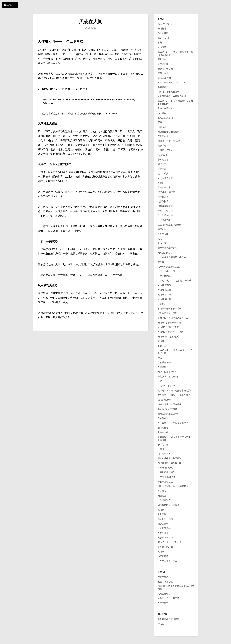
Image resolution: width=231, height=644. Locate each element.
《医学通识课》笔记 (167, 313)
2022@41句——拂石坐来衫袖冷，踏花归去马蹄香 (175, 53)
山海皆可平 (163, 87)
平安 (160, 43)
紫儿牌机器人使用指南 (168, 619)
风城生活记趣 (164, 594)
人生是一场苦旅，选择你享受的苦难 (175, 390)
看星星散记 (163, 367)
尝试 (160, 358)
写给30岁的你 (164, 78)
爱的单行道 (163, 418)
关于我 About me (166, 538)
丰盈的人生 (163, 346)
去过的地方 (163, 603)
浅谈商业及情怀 (165, 400)
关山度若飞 (163, 47)
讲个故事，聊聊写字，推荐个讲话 (174, 395)
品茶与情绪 (163, 556)
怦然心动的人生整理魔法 (169, 458)
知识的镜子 (163, 524)
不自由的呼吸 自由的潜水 (170, 308)
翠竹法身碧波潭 (165, 178)
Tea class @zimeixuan (168, 92)
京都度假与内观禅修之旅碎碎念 (173, 318)
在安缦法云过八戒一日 (168, 376)
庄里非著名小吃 (165, 187)
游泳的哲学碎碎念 (166, 215)
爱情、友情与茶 (165, 108)
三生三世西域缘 (165, 276)
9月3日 (161, 624)
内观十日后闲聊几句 (167, 372)
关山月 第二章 (164, 295)
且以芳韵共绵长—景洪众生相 (172, 96)
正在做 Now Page (166, 547)
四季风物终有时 (165, 206)
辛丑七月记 (163, 160)
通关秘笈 (162, 169)
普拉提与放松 (164, 220)
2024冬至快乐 (164, 38)
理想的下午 (163, 164)
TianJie (8, 5)
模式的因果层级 (165, 118)
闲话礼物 (162, 229)
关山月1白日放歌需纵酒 (169, 336)
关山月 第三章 (164, 290)
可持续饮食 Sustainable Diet (171, 83)
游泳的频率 (163, 33)
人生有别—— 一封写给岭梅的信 (173, 423)
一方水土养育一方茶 (167, 561)
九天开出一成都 (165, 519)
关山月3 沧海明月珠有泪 (169, 327)
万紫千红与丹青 (165, 363)
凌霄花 (161, 183)
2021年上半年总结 (166, 192)
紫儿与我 (162, 514)
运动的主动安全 (165, 211)
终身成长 (162, 491)
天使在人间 (91, 22)
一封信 (161, 449)
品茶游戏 (162, 113)
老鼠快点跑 (163, 155)
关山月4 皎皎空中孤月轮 (169, 322)
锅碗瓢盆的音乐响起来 (168, 505)
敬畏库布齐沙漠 (165, 582)
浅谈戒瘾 (162, 146)
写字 (160, 122)
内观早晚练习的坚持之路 (169, 463)
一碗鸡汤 (162, 304)
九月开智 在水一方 (167, 528)
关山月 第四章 (164, 285)
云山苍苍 (162, 29)
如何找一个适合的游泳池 (169, 141)
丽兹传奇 (162, 127)
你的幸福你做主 (165, 482)
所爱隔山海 (163, 64)
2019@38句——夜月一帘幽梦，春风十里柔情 (175, 352)
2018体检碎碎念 (165, 468)
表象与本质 (163, 136)
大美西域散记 (164, 577)
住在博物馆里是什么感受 (169, 225)
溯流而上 (162, 496)
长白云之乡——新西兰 (168, 598)
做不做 (161, 262)
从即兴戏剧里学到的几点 (169, 267)
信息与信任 (163, 428)
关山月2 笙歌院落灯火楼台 (170, 332)
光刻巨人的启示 (165, 253)
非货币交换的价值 (166, 271)
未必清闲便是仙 (165, 69)
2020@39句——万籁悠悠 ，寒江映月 (176, 281)
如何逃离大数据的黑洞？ (169, 414)
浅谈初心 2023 (165, 150)
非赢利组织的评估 (166, 472)
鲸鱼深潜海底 (164, 500)
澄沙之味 (162, 243)
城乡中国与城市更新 (167, 248)
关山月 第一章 (164, 299)
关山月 (161, 341)
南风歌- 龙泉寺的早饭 (168, 409)
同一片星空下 (164, 454)
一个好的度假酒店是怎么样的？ (173, 257)
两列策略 (162, 59)
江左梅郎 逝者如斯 (167, 477)
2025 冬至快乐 (165, 24)
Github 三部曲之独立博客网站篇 (173, 486)
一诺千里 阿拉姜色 (167, 386)
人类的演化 (163, 533)
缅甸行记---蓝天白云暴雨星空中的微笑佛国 (176, 588)
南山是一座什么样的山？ (169, 542)
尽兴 (160, 381)
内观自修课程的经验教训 (169, 132)
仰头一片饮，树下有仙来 (169, 404)
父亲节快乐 (163, 201)
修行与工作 (163, 444)
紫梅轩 (161, 510)
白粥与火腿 (163, 234)
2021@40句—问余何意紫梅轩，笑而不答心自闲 (175, 102)
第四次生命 (163, 73)
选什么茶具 (163, 173)
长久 (160, 239)
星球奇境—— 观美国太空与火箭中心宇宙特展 (175, 438)
